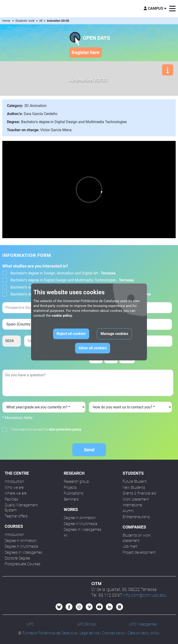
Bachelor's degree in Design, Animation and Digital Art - (63, 273)
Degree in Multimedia (21, 546)
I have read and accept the (46, 429)
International (132, 505)
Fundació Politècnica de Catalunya (49, 633)
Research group (76, 481)
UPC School (86, 624)
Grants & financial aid (139, 493)
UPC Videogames (143, 624)
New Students (134, 488)
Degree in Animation (21, 541)
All (41, 21)
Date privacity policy (144, 633)
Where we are (16, 493)
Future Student (135, 481)
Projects (70, 488)
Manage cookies (114, 334)
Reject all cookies (71, 334)
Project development (139, 552)
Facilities (11, 499)
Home (6, 21)
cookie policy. (62, 316)
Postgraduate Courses (22, 564)
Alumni (128, 511)
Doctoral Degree (17, 558)
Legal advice (89, 633)
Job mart (130, 546)
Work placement (136, 499)
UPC (30, 624)
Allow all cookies (93, 348)
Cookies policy (114, 633)
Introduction (14, 481)
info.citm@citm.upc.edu (145, 595)
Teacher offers (16, 516)
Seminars (71, 499)
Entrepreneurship (136, 517)
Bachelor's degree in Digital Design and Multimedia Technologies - (72, 280)
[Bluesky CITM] (59, 607)
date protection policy (65, 429)
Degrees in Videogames (23, 552)
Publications (73, 493)
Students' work (25, 21)
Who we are (14, 488)
